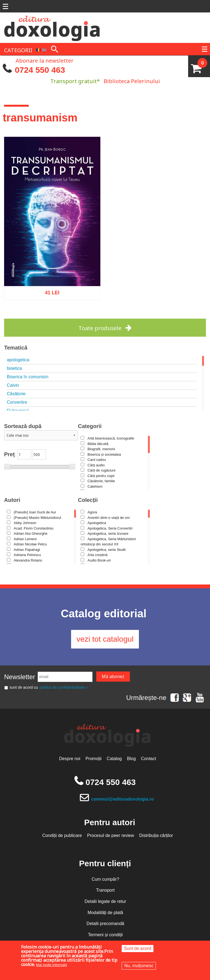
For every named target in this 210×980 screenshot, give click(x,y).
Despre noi (70, 759)
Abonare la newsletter (45, 60)
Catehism (95, 486)
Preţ (9, 454)
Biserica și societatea (104, 454)
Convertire (17, 402)
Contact (149, 759)
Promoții (94, 759)
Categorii (90, 426)
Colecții (88, 500)
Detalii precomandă (105, 924)
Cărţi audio (96, 465)
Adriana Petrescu (27, 555)
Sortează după (23, 426)
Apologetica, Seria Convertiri (110, 528)
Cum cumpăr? (105, 879)
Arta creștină (97, 555)
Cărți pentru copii (101, 476)
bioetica (14, 368)
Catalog (114, 759)
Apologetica (97, 523)
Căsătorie (16, 394)
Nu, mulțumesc (139, 966)
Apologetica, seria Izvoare (108, 533)
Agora (92, 512)
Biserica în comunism (28, 377)
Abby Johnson (25, 523)
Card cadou (97, 460)
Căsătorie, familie (101, 481)
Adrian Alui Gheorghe (31, 533)
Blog (132, 759)
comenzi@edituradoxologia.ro (123, 799)
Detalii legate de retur (105, 901)
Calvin (13, 385)
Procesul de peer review (110, 835)
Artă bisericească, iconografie (111, 438)
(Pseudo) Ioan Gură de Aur (35, 512)
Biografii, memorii (101, 449)
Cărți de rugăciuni (101, 470)
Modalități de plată (105, 913)
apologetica (18, 360)
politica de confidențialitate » (64, 687)
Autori (12, 500)
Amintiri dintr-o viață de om (109, 518)
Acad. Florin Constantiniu (33, 528)
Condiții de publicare (62, 835)
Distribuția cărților (156, 835)
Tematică (16, 348)
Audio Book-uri (99, 560)
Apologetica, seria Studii (107, 550)
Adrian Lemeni (25, 539)
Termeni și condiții (105, 935)
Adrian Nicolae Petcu (30, 544)
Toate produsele (100, 328)
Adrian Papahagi (27, 550)
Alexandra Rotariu (28, 560)
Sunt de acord (138, 948)
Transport (105, 890)
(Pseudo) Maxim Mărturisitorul (37, 518)
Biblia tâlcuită (98, 444)
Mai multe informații (52, 965)
